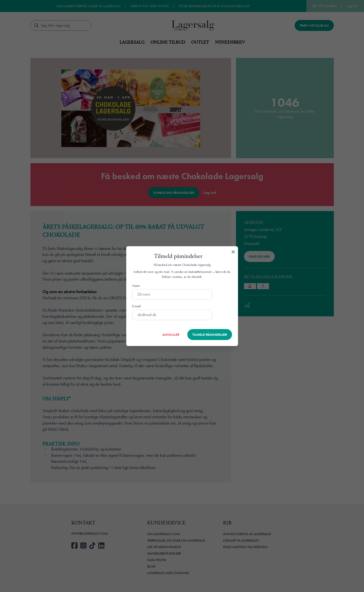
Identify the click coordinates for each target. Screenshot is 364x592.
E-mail (136, 306)
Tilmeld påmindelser (210, 335)
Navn (136, 286)
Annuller (171, 335)
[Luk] (233, 252)
